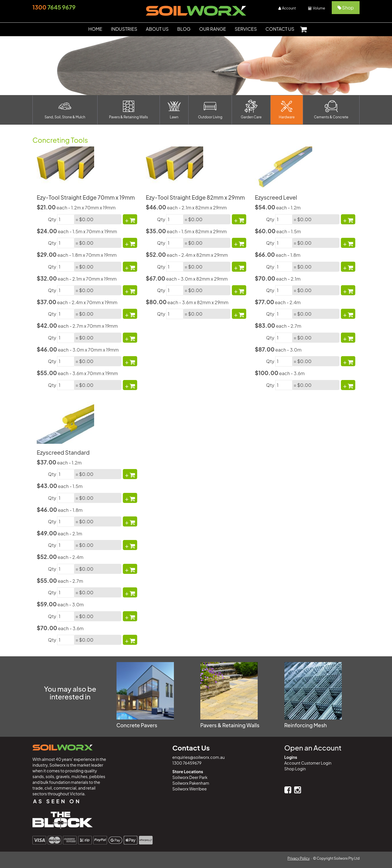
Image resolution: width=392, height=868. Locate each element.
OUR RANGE (213, 29)
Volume (317, 8)
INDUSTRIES (124, 29)
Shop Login (295, 769)
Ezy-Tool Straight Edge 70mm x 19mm (86, 197)
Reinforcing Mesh (306, 725)
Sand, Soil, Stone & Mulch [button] (65, 109)
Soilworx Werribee (190, 789)
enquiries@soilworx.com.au (199, 757)
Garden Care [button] (251, 109)
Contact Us (191, 748)
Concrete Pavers (137, 725)
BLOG (184, 29)
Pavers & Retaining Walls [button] (129, 109)
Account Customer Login (308, 763)
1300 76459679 (187, 763)
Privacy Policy (299, 858)
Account (287, 8)
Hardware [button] (287, 109)
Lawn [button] (174, 109)
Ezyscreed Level (276, 197)
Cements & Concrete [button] (331, 109)
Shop (346, 8)
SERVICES (246, 29)
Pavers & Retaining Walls (230, 725)
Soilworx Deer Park (190, 777)
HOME (95, 29)
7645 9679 (54, 7)
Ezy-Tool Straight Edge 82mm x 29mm (195, 197)
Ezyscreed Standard (63, 452)
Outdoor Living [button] (210, 109)
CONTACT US (280, 29)
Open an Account (313, 748)
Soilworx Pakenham (191, 783)
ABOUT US (157, 29)
